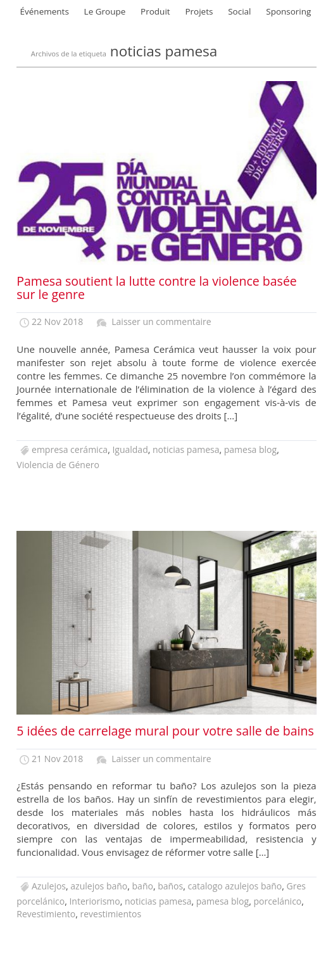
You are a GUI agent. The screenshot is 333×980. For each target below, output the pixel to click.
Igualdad (130, 449)
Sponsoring (288, 11)
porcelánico (277, 901)
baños (170, 886)
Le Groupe (105, 11)
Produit (155, 11)
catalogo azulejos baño (235, 886)
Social (239, 11)
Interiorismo (94, 901)
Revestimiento (46, 914)
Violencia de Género (58, 465)
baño (143, 886)
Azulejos (49, 886)
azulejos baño (99, 886)
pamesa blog (250, 449)
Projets (199, 11)
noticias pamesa (186, 449)
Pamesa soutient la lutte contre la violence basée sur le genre (157, 288)
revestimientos (110, 914)
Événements (45, 11)
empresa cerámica (70, 449)
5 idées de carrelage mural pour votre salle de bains (165, 731)
